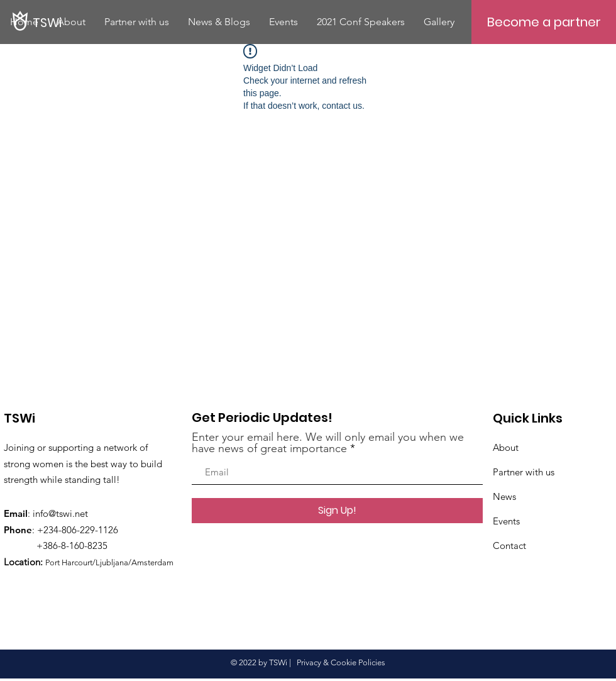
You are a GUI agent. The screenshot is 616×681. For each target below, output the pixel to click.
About (506, 447)
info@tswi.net (60, 513)
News (504, 496)
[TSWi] (121, 22)
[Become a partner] (544, 22)
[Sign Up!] (337, 511)
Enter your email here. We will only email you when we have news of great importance (328, 443)
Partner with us (524, 472)
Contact (509, 545)
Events (506, 521)
